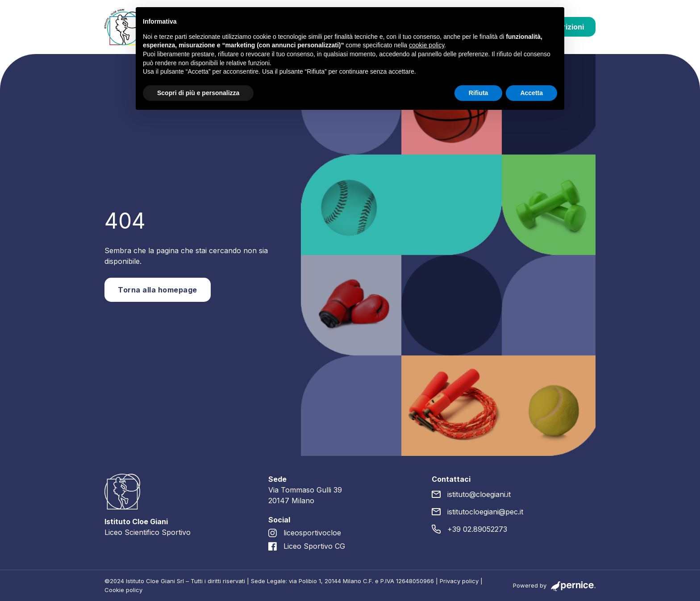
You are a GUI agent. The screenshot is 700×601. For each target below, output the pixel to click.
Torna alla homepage (158, 290)
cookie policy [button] (427, 45)
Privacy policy (459, 581)
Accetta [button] (531, 93)
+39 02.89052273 (477, 529)
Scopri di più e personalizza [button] (198, 93)
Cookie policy (123, 590)
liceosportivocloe (312, 533)
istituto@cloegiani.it (479, 494)
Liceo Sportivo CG (314, 546)
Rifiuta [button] (479, 93)
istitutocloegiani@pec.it (485, 512)
